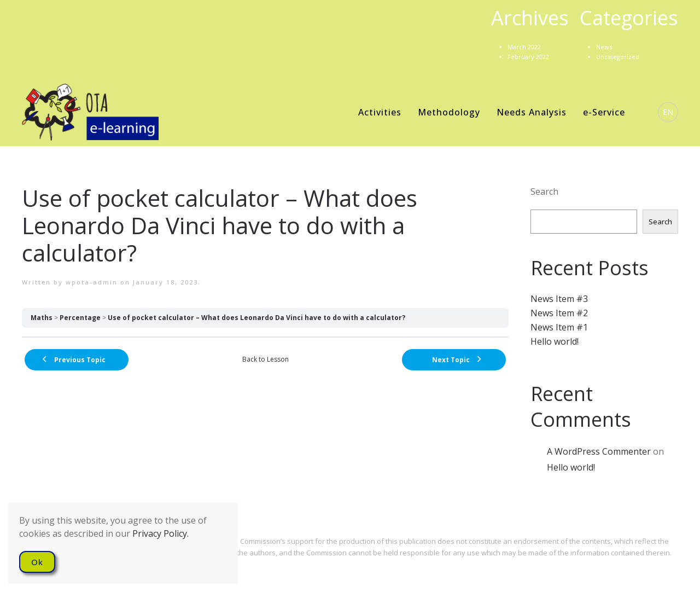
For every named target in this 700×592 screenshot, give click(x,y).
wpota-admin (92, 282)
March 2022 (524, 47)
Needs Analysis (532, 112)
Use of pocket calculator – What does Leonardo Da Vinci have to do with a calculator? (256, 318)
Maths (42, 318)
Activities (380, 112)
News (604, 47)
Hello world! (555, 341)
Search (544, 191)
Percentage (80, 318)
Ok (37, 562)
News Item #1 (559, 327)
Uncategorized (618, 57)
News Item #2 (559, 313)
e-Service (604, 112)
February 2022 (528, 57)
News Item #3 (559, 299)
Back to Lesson (266, 359)
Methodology (449, 112)
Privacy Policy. (161, 533)
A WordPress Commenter (599, 451)
